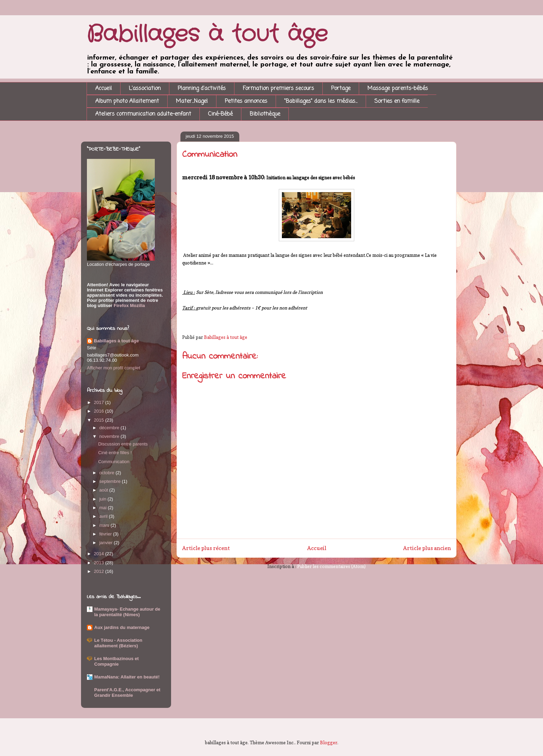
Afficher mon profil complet (114, 368)
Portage (341, 89)
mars (105, 525)
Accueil (104, 89)
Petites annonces (246, 101)
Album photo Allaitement (127, 101)
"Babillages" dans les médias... (321, 101)
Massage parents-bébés (398, 89)
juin (104, 499)
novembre (110, 436)
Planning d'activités (202, 89)
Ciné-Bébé (220, 114)
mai (104, 508)
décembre (110, 428)
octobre (108, 473)
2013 (100, 563)
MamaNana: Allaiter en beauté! (127, 677)
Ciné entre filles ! (115, 453)
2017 (100, 402)
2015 (100, 420)
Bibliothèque (265, 114)
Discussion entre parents (123, 444)
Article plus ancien (427, 548)
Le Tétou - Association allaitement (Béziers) (118, 643)
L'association (145, 89)
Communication (114, 462)
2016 (100, 411)
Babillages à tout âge (207, 34)
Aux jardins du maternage (122, 627)
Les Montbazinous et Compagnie (117, 661)
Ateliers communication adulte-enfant (143, 114)
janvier (107, 543)
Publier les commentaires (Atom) (331, 566)
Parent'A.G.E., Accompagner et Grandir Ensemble (127, 692)
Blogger (329, 742)
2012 (100, 571)
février (106, 534)
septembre (111, 481)
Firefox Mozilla (129, 305)
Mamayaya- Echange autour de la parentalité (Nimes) (127, 612)
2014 (100, 554)
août (104, 490)
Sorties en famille (397, 101)
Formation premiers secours (278, 89)
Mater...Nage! (192, 101)
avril (104, 516)
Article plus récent (206, 548)
